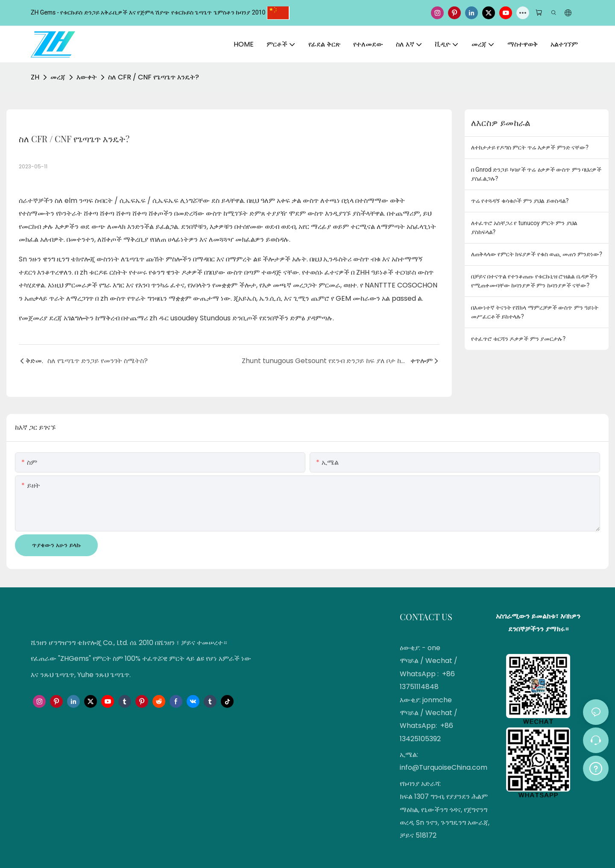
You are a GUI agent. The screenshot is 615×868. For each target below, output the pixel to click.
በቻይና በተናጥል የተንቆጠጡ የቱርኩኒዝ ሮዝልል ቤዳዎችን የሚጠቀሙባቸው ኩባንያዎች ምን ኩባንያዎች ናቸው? (534, 281)
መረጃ (58, 77)
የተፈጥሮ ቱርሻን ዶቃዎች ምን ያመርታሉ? (518, 339)
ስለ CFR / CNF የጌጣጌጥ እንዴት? (154, 77)
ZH (35, 77)
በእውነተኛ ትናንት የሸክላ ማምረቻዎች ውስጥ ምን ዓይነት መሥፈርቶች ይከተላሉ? (535, 312)
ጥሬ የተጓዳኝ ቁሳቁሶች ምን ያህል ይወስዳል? (520, 201)
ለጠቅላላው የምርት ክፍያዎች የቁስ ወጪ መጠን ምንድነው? (537, 254)
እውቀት (87, 77)
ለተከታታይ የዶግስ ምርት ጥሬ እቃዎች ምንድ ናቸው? (530, 147)
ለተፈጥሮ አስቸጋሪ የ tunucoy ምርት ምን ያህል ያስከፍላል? (524, 227)
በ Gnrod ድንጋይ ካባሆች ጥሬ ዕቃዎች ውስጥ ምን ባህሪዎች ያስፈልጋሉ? (536, 174)
